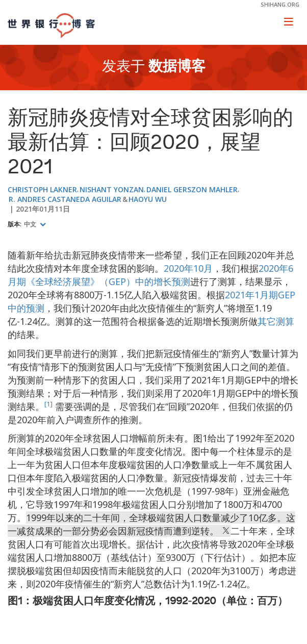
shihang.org (280, 4)
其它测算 (276, 321)
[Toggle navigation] (289, 21)
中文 (31, 224)
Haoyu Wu (148, 199)
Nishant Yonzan (112, 189)
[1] (48, 404)
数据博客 (177, 67)
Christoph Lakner (42, 189)
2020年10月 (188, 268)
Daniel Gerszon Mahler (192, 189)
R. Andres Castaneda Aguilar (65, 199)
